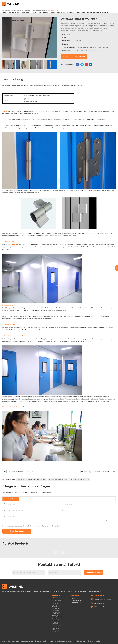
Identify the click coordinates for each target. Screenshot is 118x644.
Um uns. (71, 12)
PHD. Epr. (26, 12)
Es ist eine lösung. (40, 12)
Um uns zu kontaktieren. (14, 20)
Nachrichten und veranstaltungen (92, 12)
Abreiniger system (11, 12)
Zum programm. (58, 12)
